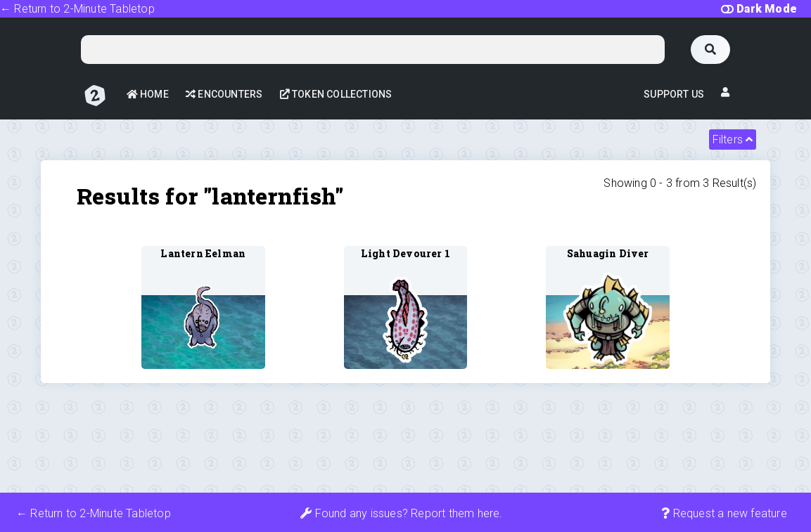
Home (148, 94)
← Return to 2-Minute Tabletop (77, 9)
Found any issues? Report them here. (401, 513)
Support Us (674, 94)
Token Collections (336, 94)
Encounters (224, 94)
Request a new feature (724, 513)
